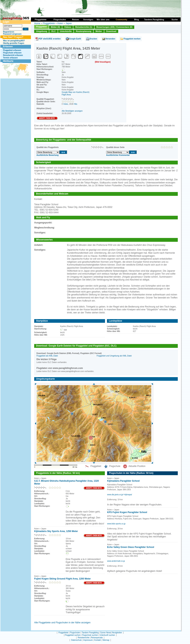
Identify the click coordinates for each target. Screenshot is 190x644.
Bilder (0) (56, 27)
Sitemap (106, 640)
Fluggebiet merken (132, 39)
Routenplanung (84, 31)
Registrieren (9, 32)
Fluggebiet (41, 27)
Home (37, 23)
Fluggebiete (49, 23)
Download (111, 31)
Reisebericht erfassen (13, 55)
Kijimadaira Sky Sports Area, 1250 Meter (56, 531)
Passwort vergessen (12, 34)
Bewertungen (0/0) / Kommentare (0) (114, 27)
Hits (76, 104)
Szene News (106, 633)
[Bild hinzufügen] (103, 62)
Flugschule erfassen (12, 53)
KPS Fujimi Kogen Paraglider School (127, 512)
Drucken (93, 39)
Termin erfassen (10, 58)
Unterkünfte (66, 31)
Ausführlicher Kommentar (118, 155)
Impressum (88, 640)
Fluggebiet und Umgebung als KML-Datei (114, 356)
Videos (68, 27)
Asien (60, 23)
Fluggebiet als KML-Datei (47, 356)
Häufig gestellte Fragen (14, 43)
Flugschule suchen (90, 635)
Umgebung (42, 31)
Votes (66, 104)
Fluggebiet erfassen (12, 50)
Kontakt (98, 640)
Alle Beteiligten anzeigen (72, 111)
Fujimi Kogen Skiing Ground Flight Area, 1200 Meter (62, 579)
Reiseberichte (84, 638)
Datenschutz (76, 640)
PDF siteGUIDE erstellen (50, 39)
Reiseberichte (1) (84, 27)
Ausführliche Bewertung (48, 155)
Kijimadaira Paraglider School (123, 481)
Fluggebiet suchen (73, 635)
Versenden (110, 39)
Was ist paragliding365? (14, 41)
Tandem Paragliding (90, 633)
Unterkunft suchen (107, 635)
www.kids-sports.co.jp (116, 524)
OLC (53, 31)
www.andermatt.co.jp (116, 561)
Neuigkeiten (117, 633)
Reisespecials (97, 638)
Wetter (99, 31)
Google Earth (75, 39)
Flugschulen (75, 633)
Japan (69, 23)
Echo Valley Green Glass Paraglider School (131, 547)
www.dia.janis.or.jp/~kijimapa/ (120, 495)
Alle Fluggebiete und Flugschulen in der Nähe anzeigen (62, 623)
